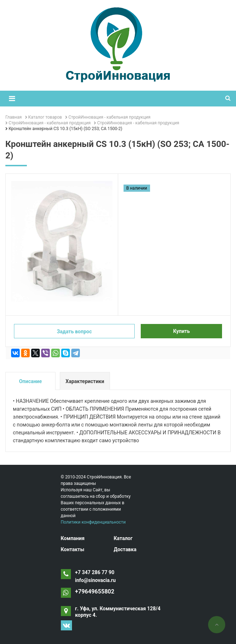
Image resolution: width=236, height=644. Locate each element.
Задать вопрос (74, 331)
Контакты (73, 549)
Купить (181, 331)
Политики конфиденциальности (93, 522)
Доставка (125, 549)
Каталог (123, 538)
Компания (73, 538)
